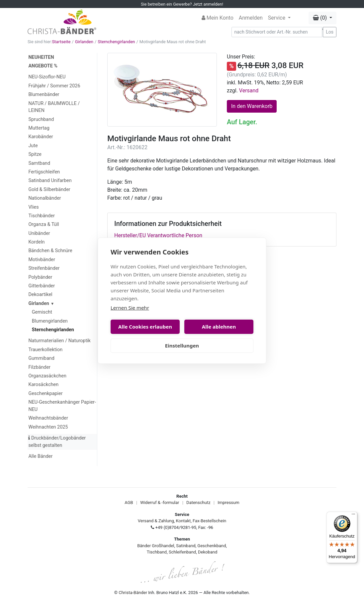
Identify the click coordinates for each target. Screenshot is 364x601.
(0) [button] (320, 18)
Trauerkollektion (45, 350)
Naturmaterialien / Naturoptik (59, 341)
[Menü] (353, 516)
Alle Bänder (40, 456)
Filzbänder (39, 367)
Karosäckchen (43, 385)
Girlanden (84, 42)
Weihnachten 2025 (48, 427)
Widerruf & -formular (160, 502)
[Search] (277, 32)
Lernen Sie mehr (130, 308)
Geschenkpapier (45, 394)
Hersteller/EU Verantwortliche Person (158, 235)
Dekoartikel (40, 295)
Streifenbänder (44, 268)
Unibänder (39, 233)
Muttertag (39, 128)
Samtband (39, 163)
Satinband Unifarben (50, 181)
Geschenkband (212, 546)
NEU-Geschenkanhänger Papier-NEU (62, 406)
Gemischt (42, 312)
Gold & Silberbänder (49, 190)
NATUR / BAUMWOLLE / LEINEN (54, 107)
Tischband (157, 552)
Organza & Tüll (44, 224)
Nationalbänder (45, 198)
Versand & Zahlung (156, 521)
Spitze (35, 154)
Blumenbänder (44, 95)
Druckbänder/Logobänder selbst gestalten (57, 442)
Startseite (61, 42)
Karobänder (41, 137)
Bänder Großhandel (156, 546)
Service (277, 18)
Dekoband (208, 552)
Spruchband (41, 119)
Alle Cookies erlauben (145, 327)
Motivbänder (42, 260)
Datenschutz (198, 502)
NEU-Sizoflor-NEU (47, 77)
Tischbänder (41, 216)
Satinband (186, 546)
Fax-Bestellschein (209, 521)
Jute (33, 146)
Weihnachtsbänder (48, 418)
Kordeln (36, 242)
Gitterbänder (42, 286)
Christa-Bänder (133, 593)
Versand (249, 91)
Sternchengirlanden (116, 42)
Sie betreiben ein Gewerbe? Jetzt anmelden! (182, 4)
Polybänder (40, 277)
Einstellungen (182, 346)
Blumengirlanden (50, 321)
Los (330, 32)
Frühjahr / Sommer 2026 (54, 86)
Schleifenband (182, 552)
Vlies (33, 207)
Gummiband (41, 358)
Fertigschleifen (44, 172)
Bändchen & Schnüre (50, 251)
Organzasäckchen (47, 376)
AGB (129, 502)
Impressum (228, 502)
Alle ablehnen (219, 327)
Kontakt (183, 521)
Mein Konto (218, 18)
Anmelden (251, 18)
